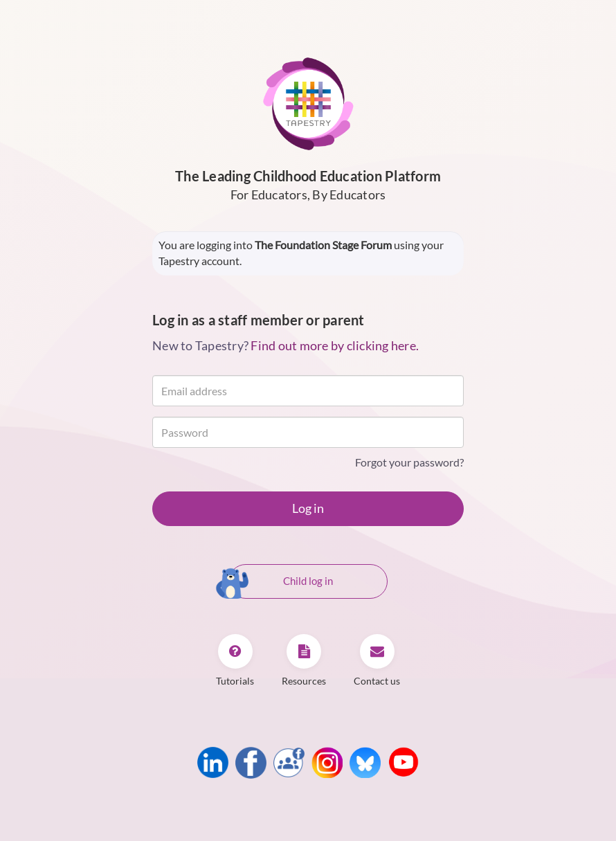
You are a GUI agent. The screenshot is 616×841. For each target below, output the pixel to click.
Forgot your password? (409, 462)
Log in (308, 508)
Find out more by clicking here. (335, 345)
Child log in (281, 582)
